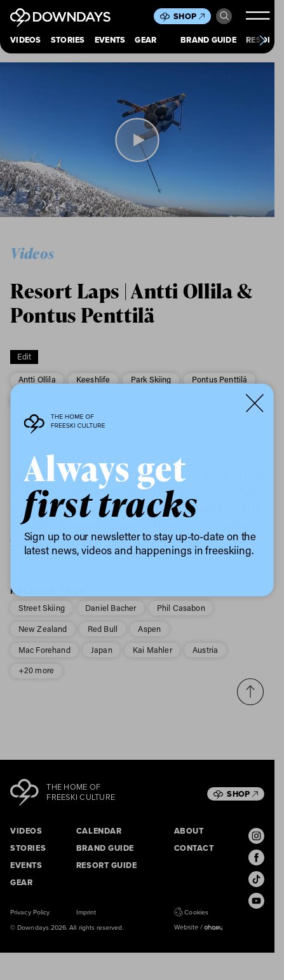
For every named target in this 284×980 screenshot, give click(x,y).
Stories (68, 40)
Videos (26, 40)
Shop (189, 16)
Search (224, 16)
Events (110, 40)
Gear (145, 40)
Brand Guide (208, 40)
